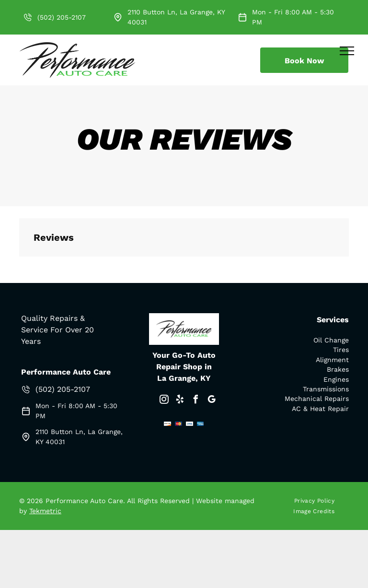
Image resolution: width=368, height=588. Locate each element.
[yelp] (180, 401)
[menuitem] (318, 500)
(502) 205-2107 (62, 17)
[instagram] (164, 401)
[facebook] (195, 401)
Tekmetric (45, 511)
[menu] (347, 51)
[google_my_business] (211, 401)
